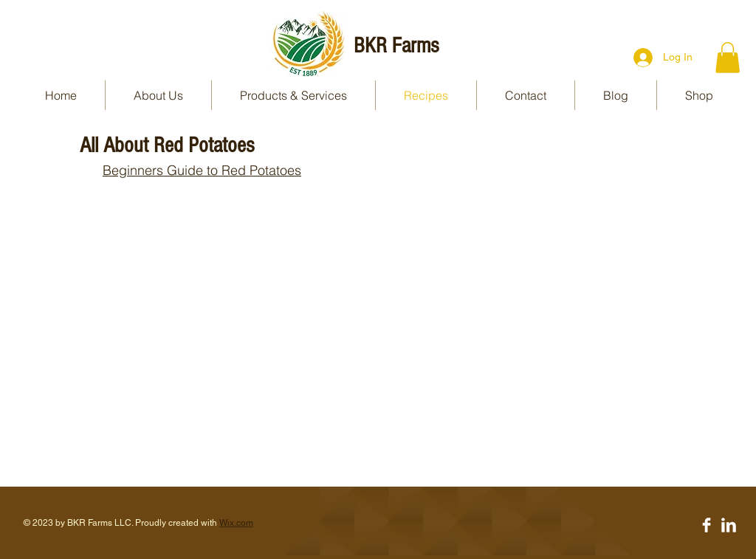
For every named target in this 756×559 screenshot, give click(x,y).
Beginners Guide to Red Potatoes (202, 170)
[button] (728, 58)
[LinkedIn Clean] (729, 525)
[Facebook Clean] (707, 525)
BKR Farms (396, 46)
